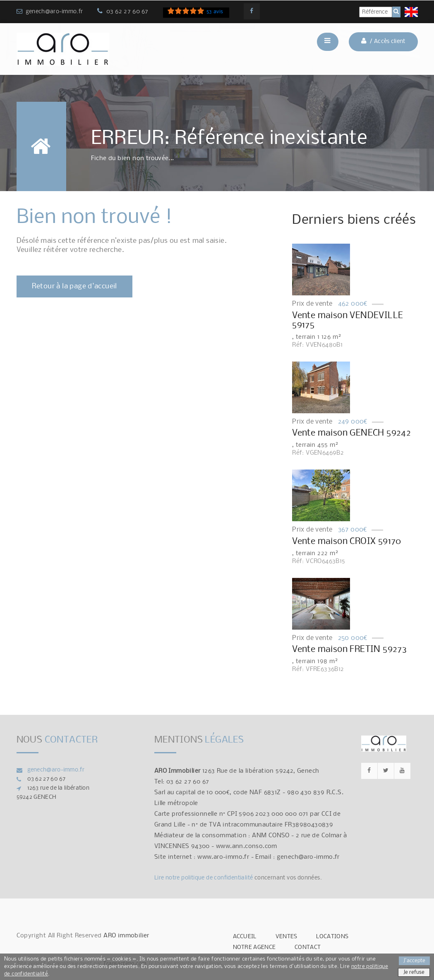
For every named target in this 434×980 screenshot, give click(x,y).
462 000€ (353, 304)
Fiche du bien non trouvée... (133, 158)
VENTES (287, 937)
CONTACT (308, 948)
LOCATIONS (332, 937)
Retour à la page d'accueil (74, 286)
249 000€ (353, 422)
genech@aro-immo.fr (54, 12)
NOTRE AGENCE (254, 948)
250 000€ (353, 638)
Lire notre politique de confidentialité (204, 878)
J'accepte (414, 961)
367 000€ (353, 530)
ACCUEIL (245, 937)
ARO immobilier (126, 936)
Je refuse (414, 972)
